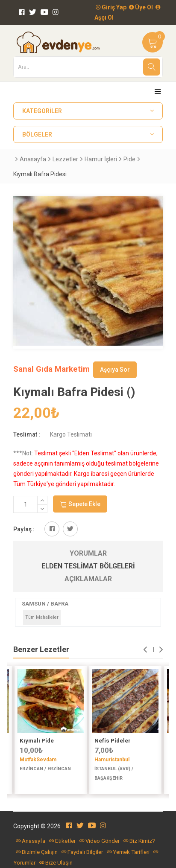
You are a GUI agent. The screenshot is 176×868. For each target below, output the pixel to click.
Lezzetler (65, 159)
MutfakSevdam (38, 760)
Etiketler (62, 841)
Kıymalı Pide (37, 741)
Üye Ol (141, 7)
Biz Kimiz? (139, 841)
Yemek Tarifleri (128, 852)
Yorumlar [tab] (88, 553)
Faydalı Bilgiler (82, 852)
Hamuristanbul (112, 760)
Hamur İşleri (101, 159)
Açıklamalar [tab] (88, 579)
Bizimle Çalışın (37, 852)
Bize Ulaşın (56, 863)
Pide (129, 159)
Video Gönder (100, 841)
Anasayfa (33, 159)
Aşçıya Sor (115, 370)
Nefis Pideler (113, 741)
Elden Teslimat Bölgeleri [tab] (88, 566)
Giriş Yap (111, 7)
